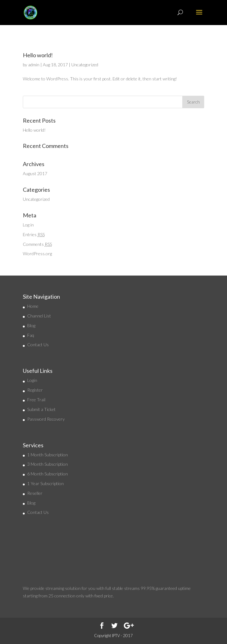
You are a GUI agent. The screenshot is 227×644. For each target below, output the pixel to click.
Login (32, 380)
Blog (31, 325)
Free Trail (36, 400)
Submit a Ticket (41, 409)
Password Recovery (46, 419)
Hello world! (38, 55)
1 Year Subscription (45, 483)
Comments (37, 244)
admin (34, 65)
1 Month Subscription (48, 455)
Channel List (39, 316)
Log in (28, 225)
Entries (34, 234)
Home (33, 306)
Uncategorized (85, 65)
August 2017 (35, 173)
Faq (31, 335)
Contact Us (38, 345)
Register (35, 390)
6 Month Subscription (48, 474)
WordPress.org (37, 254)
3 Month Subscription (48, 464)
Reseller (35, 493)
